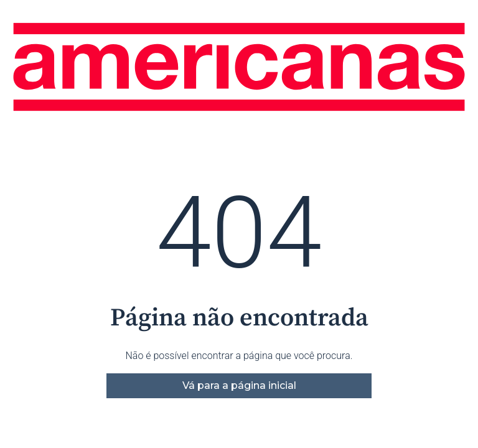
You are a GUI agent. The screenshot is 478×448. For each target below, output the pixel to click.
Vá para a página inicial (239, 385)
